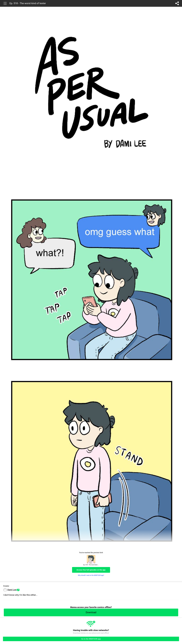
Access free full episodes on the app (91, 570)
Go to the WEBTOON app (91, 639)
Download (91, 612)
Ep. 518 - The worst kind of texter (28, 3)
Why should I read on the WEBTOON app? (91, 575)
